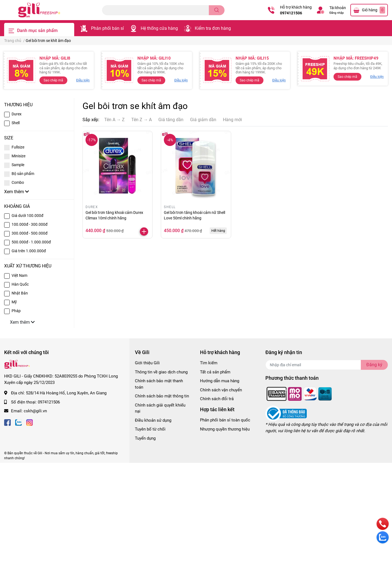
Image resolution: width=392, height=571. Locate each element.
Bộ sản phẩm (23, 174)
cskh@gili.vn (35, 411)
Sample (18, 165)
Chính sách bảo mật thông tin (162, 396)
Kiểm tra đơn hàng (213, 28)
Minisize (18, 156)
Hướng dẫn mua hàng (220, 381)
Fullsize (18, 147)
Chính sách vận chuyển (221, 390)
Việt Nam (19, 275)
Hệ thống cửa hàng (159, 28)
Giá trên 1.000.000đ (29, 251)
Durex (17, 114)
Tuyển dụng (145, 438)
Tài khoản (338, 8)
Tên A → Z (114, 120)
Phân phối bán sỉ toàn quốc (225, 420)
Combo (18, 182)
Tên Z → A (142, 120)
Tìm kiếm (209, 363)
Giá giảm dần (203, 120)
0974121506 (291, 13)
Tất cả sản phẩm (215, 372)
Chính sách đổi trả (217, 399)
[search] (217, 10)
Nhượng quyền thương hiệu (225, 429)
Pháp (16, 311)
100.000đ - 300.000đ (30, 224)
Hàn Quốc (20, 284)
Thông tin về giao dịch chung (161, 372)
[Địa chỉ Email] (327, 365)
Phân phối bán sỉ (107, 28)
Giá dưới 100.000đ (27, 216)
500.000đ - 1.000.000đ (31, 242)
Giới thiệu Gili (147, 363)
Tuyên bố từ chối (150, 429)
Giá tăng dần (171, 120)
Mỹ (14, 302)
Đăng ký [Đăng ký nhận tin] (374, 365)
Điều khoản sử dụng (153, 420)
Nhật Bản (20, 293)
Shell (16, 123)
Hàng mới (232, 120)
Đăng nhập (337, 13)
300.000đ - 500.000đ (30, 233)
